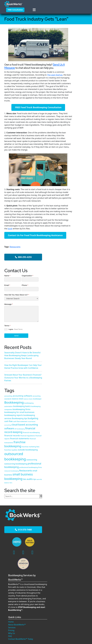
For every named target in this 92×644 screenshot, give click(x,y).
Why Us (40, 519)
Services (41, 513)
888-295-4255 (78, 40)
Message (73, 100)
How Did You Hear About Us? (76, 89)
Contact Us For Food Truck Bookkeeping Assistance (35, 248)
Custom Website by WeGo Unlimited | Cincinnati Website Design (46, 610)
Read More (77, 493)
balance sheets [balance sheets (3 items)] (78, 238)
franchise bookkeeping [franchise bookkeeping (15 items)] (77, 328)
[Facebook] (9, 462)
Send (76, 134)
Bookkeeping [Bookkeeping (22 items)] (79, 244)
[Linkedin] (18, 462)
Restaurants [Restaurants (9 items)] (75, 377)
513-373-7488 (14, 444)
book (27, 239)
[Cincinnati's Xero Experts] (10, 454)
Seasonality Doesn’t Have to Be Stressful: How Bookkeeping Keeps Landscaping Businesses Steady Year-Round (80, 462)
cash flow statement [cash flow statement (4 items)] (80, 281)
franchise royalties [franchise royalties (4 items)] (76, 336)
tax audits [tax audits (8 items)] (74, 394)
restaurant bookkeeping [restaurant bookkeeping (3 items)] (80, 375)
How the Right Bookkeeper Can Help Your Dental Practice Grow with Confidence (77, 184)
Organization (80, 67)
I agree (73, 125)
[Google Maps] (14, 470)
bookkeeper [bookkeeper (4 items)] (73, 240)
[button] (13, 16)
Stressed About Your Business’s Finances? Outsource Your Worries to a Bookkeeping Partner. (80, 564)
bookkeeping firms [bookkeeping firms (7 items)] (78, 257)
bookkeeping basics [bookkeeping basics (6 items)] (78, 251)
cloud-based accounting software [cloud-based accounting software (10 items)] (76, 290)
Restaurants (15, 261)
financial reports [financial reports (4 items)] (75, 313)
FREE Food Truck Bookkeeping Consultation (35, 115)
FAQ (39, 522)
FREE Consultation (13, 9)
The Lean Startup (55, 80)
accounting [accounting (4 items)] (73, 226)
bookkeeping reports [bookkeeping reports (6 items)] (78, 266)
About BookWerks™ (46, 510)
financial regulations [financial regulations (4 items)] (76, 310)
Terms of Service (71, 607)
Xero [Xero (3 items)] (78, 397)
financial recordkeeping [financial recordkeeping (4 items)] (77, 305)
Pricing (40, 516)
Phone (80, 78)
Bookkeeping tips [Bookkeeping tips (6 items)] (77, 274)
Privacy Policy (55, 607)
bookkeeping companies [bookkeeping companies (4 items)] (78, 254)
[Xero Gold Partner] (17, 454)
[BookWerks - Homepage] (10, 3)
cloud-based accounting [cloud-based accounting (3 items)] (76, 284)
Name (72, 66)
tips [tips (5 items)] (81, 394)
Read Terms (74, 129)
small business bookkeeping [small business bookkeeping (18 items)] (78, 386)
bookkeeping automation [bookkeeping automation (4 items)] (78, 248)
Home (40, 507)
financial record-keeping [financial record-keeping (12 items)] (78, 299)
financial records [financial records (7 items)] (77, 307)
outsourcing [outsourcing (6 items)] (74, 356)
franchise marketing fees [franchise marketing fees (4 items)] (78, 333)
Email (72, 78)
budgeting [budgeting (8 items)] (74, 277)
